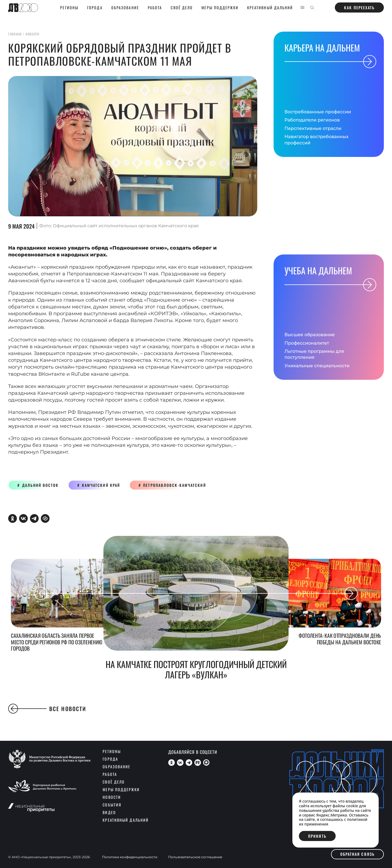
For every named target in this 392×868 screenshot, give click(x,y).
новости (33, 34)
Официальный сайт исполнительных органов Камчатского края (126, 226)
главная (15, 34)
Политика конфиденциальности (130, 857)
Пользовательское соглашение (195, 857)
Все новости (47, 709)
